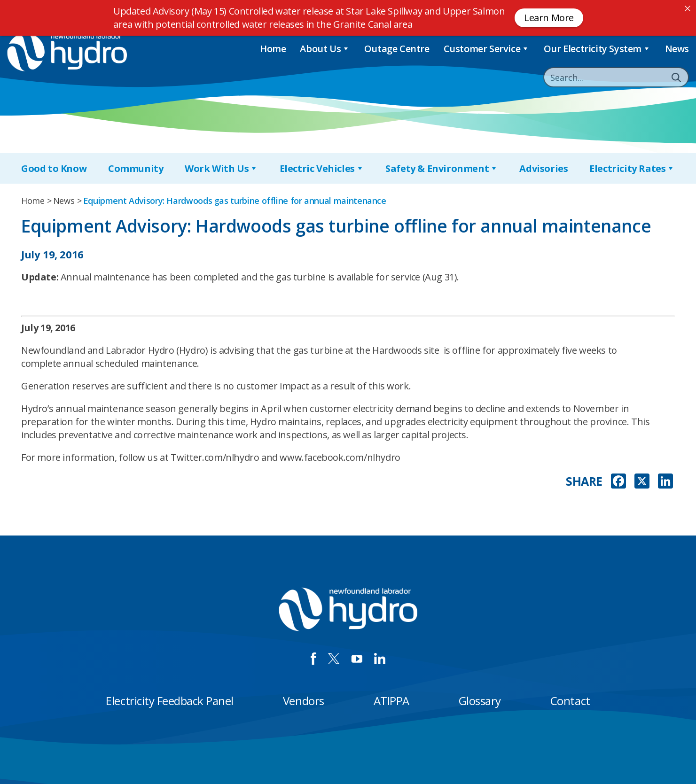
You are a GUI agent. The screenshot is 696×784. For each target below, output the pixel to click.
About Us (325, 49)
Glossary (480, 701)
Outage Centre (397, 49)
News (677, 49)
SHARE (584, 481)
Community (136, 168)
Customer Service (487, 49)
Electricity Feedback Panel (170, 701)
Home (273, 49)
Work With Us (221, 168)
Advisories (544, 168)
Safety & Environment (442, 168)
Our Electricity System (597, 49)
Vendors (304, 701)
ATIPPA (391, 701)
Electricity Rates (632, 168)
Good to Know (54, 168)
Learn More (549, 18)
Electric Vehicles (322, 168)
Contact (570, 701)
